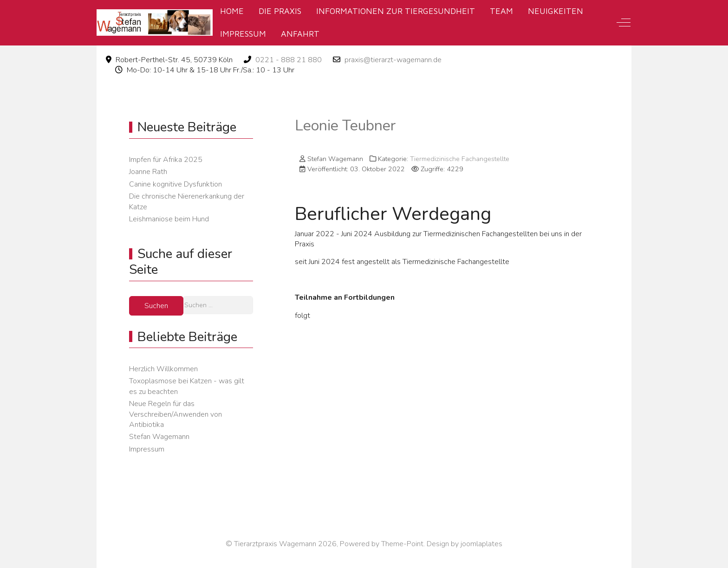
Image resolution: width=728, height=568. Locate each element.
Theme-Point (402, 544)
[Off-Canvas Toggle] (624, 23)
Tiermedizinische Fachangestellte (460, 159)
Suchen (156, 306)
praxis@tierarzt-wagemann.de (393, 60)
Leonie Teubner (345, 126)
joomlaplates (481, 544)
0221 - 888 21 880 (289, 60)
